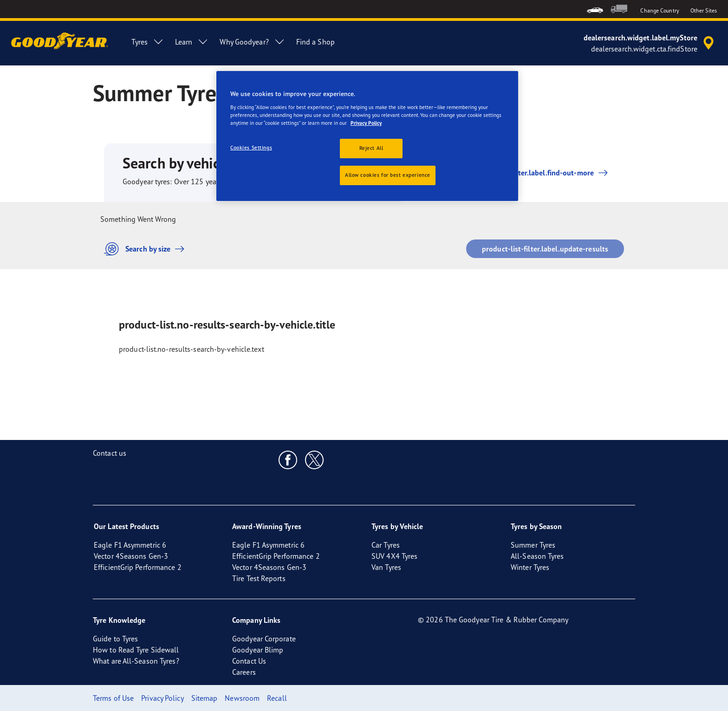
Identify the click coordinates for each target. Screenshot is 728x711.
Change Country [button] (660, 10)
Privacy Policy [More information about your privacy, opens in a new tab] (366, 123)
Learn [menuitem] (192, 42)
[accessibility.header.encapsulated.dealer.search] (650, 43)
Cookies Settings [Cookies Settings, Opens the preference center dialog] (251, 148)
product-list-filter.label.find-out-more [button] (529, 173)
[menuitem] (595, 9)
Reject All (371, 148)
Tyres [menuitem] (148, 42)
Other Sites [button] (704, 10)
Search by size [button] (146, 249)
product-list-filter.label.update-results (545, 249)
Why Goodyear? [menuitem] (252, 42)
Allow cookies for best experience (388, 175)
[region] (367, 136)
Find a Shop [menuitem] (315, 42)
